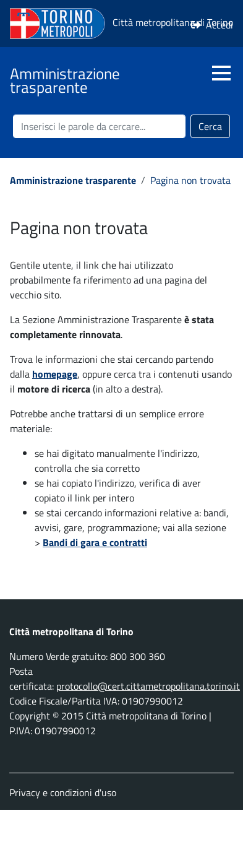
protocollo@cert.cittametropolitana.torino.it (148, 686)
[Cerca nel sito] (99, 126)
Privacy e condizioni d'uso (63, 792)
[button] (221, 73)
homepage (55, 374)
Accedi (220, 25)
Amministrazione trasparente (73, 180)
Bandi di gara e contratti (95, 542)
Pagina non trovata (190, 180)
